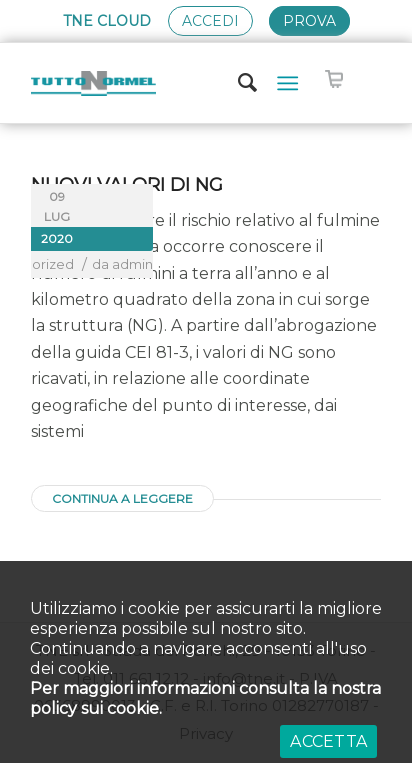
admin (132, 264)
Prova (309, 21)
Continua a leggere (122, 498)
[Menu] (287, 83)
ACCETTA (328, 741)
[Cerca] (238, 83)
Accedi (210, 21)
